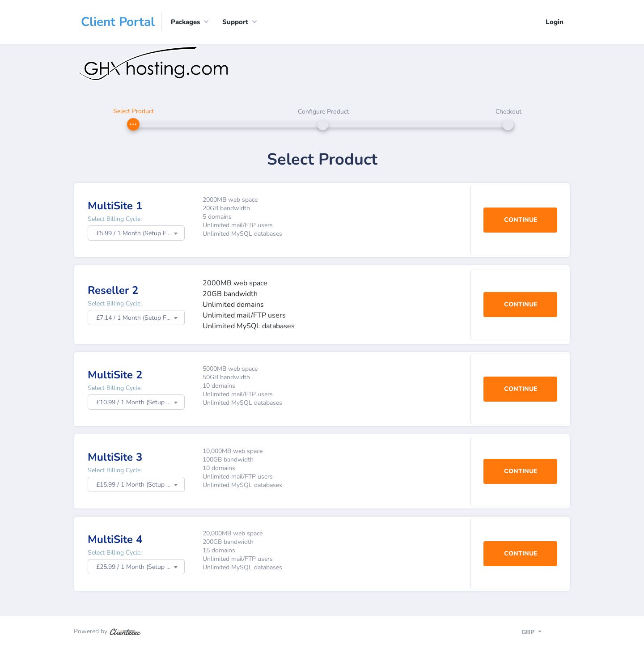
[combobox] (136, 233)
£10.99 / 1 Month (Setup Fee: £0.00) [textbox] (140, 402)
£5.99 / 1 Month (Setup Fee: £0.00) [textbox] (140, 233)
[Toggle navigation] (539, 633)
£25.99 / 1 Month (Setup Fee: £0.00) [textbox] (140, 567)
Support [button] (235, 22)
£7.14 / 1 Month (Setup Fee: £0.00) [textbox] (140, 318)
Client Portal (118, 22)
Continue (521, 220)
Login (555, 22)
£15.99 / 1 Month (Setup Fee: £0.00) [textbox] (140, 485)
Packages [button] (185, 22)
